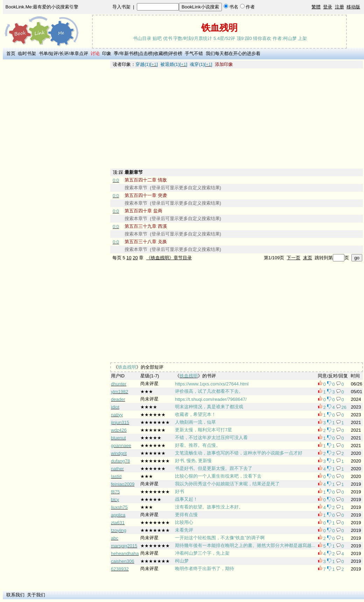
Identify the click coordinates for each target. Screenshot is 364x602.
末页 (308, 258)
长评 (64, 53)
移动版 (353, 7)
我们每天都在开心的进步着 (233, 53)
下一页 (293, 258)
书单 (43, 53)
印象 (107, 53)
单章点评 (79, 53)
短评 (54, 53)
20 (135, 258)
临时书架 (27, 53)
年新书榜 (129, 53)
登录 (328, 7)
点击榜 (146, 53)
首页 (11, 53)
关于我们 (36, 595)
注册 (339, 7)
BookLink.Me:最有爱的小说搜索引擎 (42, 7)
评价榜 (176, 53)
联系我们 (15, 595)
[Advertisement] (56, 166)
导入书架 (121, 7)
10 (129, 258)
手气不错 (194, 53)
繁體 (316, 7)
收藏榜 (161, 53)
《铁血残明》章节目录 (169, 258)
